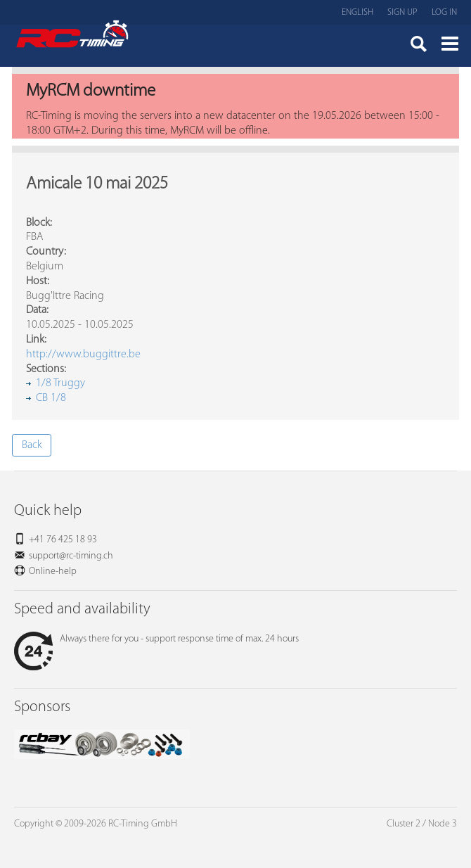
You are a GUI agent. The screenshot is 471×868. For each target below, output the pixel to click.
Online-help (53, 572)
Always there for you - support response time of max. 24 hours (156, 639)
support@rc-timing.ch (71, 556)
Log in (444, 12)
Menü (450, 46)
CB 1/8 (51, 398)
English (357, 12)
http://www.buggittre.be (83, 355)
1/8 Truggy (60, 383)
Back (32, 445)
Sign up (402, 12)
